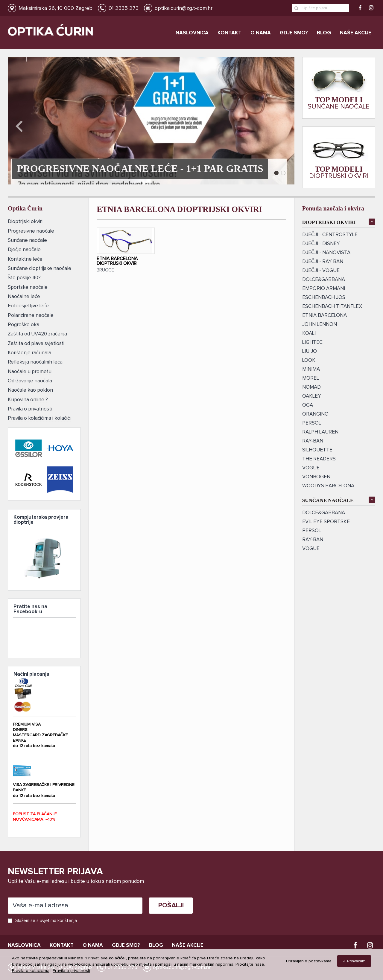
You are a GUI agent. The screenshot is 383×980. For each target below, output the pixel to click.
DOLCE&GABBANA (324, 280)
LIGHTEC (312, 342)
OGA (308, 405)
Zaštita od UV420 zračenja (37, 333)
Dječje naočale (24, 249)
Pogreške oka (23, 324)
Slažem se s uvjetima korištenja (46, 920)
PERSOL (312, 423)
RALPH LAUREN (320, 432)
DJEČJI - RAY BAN (323, 262)
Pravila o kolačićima (31, 971)
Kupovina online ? (28, 398)
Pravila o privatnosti (30, 407)
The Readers (319, 459)
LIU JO (310, 351)
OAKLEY (312, 396)
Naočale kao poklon (30, 389)
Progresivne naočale (31, 231)
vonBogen (316, 477)
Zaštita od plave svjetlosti (36, 342)
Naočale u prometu (30, 370)
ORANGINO (315, 414)
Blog (324, 33)
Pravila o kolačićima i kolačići (39, 416)
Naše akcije (356, 33)
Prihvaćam (356, 961)
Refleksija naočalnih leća (35, 361)
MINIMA (311, 369)
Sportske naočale (28, 287)
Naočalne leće (24, 296)
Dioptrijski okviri (25, 222)
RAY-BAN (313, 540)
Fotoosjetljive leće (28, 305)
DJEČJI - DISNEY (321, 244)
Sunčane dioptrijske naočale (39, 268)
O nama (261, 33)
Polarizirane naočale (31, 314)
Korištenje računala (29, 351)
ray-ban (313, 441)
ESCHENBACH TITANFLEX (332, 307)
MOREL (311, 378)
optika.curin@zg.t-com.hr (184, 8)
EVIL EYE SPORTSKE (326, 522)
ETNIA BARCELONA (325, 316)
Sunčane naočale (27, 240)
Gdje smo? (294, 33)
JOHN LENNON (320, 325)
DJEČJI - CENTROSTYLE (330, 235)
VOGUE (311, 468)
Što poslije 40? (24, 277)
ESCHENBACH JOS (324, 298)
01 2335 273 (124, 8)
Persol (312, 531)
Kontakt (230, 33)
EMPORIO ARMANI (324, 289)
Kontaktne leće (25, 259)
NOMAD (311, 387)
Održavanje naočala (30, 379)
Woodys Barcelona (328, 486)
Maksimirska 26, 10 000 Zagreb (56, 8)
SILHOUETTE (317, 450)
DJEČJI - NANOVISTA (326, 253)
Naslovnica (192, 33)
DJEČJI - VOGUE (321, 271)
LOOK (309, 360)
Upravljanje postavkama (309, 961)
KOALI (309, 333)
